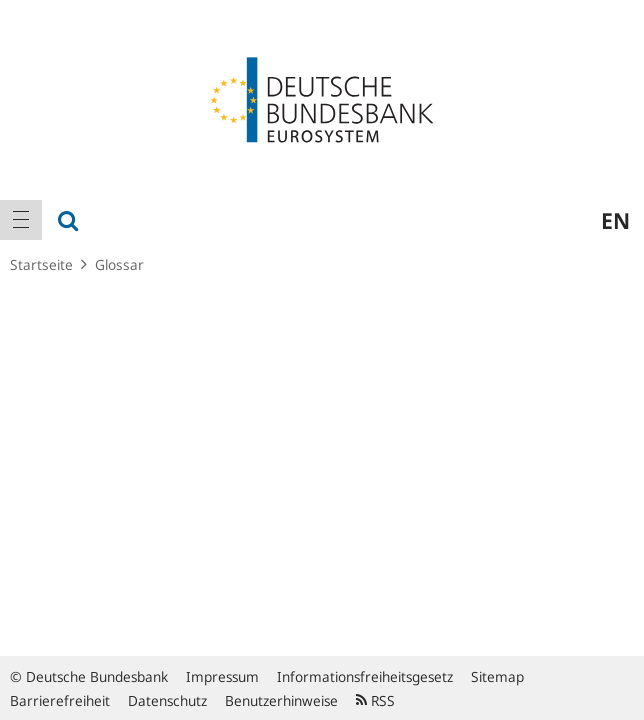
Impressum (222, 676)
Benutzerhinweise (281, 700)
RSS (375, 700)
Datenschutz (167, 700)
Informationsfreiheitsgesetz (365, 676)
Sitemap (497, 676)
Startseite (41, 264)
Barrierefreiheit (60, 700)
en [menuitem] (615, 220)
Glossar (119, 264)
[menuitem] (21, 220)
